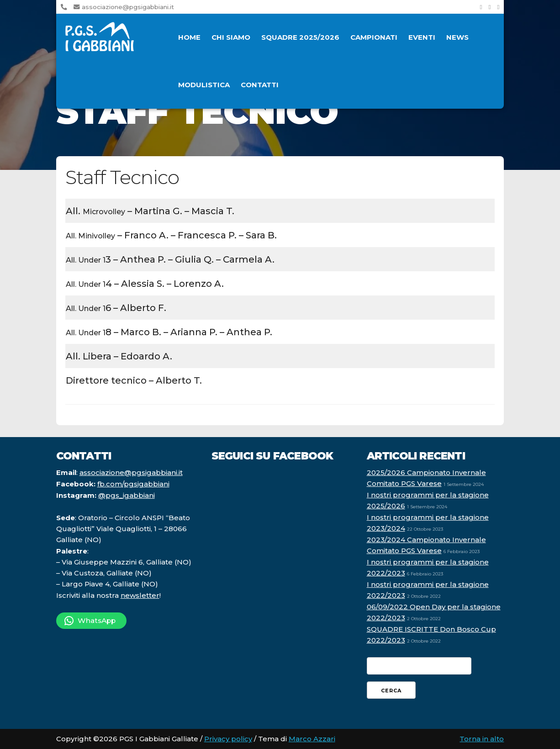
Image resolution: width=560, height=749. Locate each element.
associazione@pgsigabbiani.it (124, 7)
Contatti (260, 85)
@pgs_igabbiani (127, 495)
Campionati (374, 37)
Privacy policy (228, 739)
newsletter (140, 595)
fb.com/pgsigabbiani (133, 484)
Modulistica (204, 85)
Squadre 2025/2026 (300, 37)
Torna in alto (482, 739)
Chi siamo (231, 37)
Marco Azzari (312, 739)
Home (189, 37)
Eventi (422, 37)
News (457, 37)
